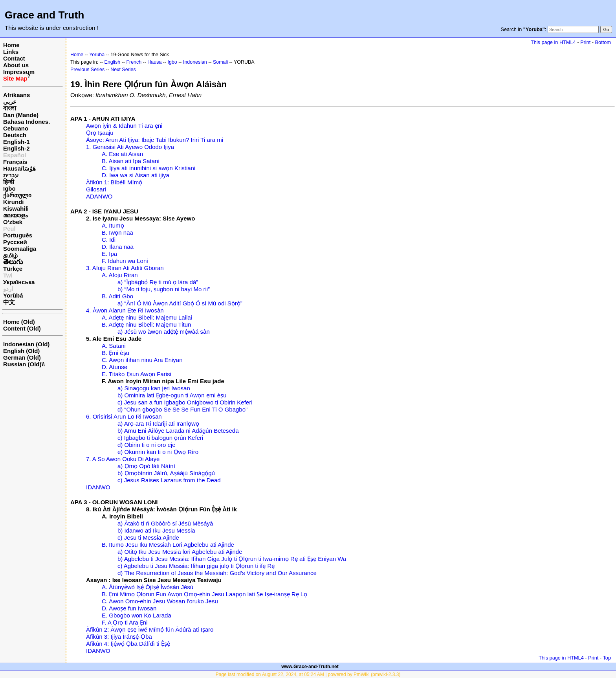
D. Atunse (115, 367)
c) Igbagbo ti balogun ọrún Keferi (160, 438)
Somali (220, 62)
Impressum (19, 72)
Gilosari (96, 189)
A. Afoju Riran (120, 275)
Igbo (9, 188)
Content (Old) (22, 328)
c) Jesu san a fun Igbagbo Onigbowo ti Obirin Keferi (185, 402)
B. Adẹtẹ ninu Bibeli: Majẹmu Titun (146, 324)
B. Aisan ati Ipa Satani (131, 161)
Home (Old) (19, 322)
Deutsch (15, 135)
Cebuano (16, 128)
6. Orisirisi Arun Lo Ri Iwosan (124, 416)
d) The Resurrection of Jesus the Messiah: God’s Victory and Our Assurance (217, 573)
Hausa (154, 62)
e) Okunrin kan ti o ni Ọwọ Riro (158, 452)
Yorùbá (13, 295)
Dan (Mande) (21, 115)
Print (585, 42)
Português (18, 235)
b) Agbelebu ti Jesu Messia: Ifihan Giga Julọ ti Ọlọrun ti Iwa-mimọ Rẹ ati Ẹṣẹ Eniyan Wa (232, 559)
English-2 (16, 148)
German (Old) (22, 357)
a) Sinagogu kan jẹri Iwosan (154, 388)
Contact (14, 58)
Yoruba (97, 55)
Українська (19, 282)
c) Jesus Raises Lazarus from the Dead (169, 480)
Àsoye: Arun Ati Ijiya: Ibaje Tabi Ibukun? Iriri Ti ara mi (155, 140)
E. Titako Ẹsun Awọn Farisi (137, 374)
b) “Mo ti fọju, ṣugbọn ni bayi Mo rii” (164, 289)
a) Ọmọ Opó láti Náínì (146, 466)
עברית (11, 175)
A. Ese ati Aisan (122, 154)
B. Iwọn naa (117, 232)
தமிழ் (10, 255)
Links (11, 52)
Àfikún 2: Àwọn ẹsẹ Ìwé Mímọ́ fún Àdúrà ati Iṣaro (150, 629)
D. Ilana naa (118, 247)
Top (607, 658)
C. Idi (109, 240)
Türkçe (13, 269)
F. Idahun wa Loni (125, 261)
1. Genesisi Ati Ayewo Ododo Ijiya (130, 147)
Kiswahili (16, 209)
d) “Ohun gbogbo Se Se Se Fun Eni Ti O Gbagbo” (182, 409)
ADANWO (99, 196)
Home (11, 45)
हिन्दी (9, 182)
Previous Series (87, 70)
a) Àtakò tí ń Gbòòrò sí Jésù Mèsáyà (165, 523)
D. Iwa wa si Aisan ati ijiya (136, 175)
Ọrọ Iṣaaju (100, 133)
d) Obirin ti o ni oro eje (147, 445)
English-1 (16, 142)
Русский (15, 242)
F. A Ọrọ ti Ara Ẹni (125, 622)
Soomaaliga (20, 249)
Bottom (603, 42)
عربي (10, 102)
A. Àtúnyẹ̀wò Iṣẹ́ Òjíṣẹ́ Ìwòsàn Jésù (148, 587)
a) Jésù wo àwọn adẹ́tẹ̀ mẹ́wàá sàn (164, 332)
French (134, 62)
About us (16, 65)
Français (15, 162)
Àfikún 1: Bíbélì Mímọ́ (114, 182)
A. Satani (114, 346)
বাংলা (10, 108)
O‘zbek (13, 222)
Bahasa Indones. (27, 122)
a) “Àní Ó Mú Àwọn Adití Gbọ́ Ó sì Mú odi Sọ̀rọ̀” (180, 303)
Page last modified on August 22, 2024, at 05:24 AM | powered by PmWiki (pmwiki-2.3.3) (308, 674)
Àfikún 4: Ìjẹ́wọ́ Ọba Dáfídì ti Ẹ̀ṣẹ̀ (128, 644)
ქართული (17, 195)
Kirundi (14, 202)
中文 (9, 302)
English (112, 62)
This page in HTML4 (553, 42)
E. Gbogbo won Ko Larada (137, 615)
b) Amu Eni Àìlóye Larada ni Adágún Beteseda (178, 431)
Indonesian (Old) (26, 344)
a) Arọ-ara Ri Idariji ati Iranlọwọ (158, 424)
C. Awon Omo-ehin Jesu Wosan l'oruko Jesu (160, 601)
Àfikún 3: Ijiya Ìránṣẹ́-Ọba (119, 637)
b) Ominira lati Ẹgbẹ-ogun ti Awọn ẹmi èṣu (172, 395)
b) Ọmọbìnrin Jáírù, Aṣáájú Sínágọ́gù (166, 473)
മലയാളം (15, 215)
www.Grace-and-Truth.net (310, 667)
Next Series (123, 70)
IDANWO (98, 487)
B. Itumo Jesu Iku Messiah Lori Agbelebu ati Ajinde (168, 545)
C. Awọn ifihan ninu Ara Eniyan (142, 360)
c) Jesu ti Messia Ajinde (148, 537)
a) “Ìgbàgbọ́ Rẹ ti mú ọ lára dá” (158, 282)
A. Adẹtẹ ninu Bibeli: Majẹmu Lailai (147, 317)
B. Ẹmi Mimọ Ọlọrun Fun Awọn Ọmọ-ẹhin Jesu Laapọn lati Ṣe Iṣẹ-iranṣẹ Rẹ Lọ (204, 594)
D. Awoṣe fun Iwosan (129, 608)
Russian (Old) (22, 364)
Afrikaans (16, 95)
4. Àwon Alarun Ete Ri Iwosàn (125, 310)
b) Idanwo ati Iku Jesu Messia (156, 530)
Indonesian (195, 62)
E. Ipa (109, 254)
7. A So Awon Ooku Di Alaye (123, 459)
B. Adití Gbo (117, 296)
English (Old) (21, 351)
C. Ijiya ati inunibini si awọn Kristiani (148, 168)
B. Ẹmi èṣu (115, 353)
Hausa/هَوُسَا (19, 168)
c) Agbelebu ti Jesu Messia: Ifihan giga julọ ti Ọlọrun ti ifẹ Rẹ (196, 566)
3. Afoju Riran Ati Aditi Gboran (125, 268)
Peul (9, 229)
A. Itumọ (113, 225)
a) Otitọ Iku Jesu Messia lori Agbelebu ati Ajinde (180, 552)
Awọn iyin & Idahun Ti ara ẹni (124, 126)
